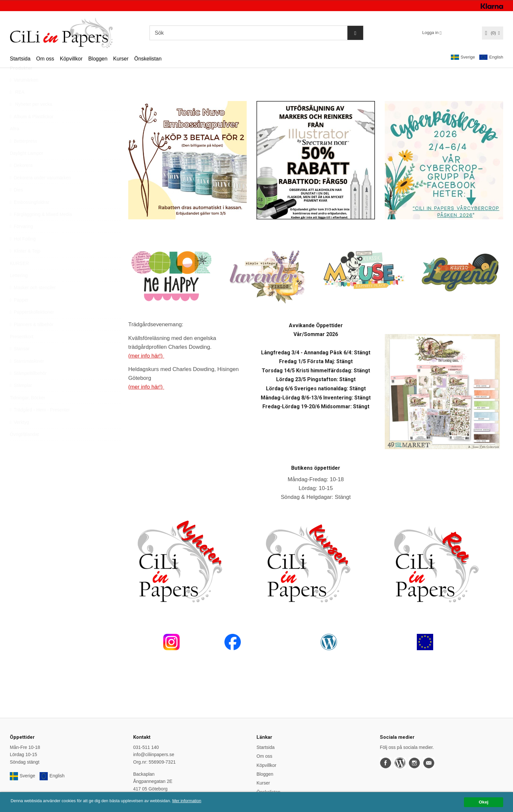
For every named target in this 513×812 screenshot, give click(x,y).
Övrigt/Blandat (24, 450)
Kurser (121, 59)
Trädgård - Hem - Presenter (40, 425)
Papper (19, 315)
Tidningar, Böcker (27, 413)
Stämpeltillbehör (28, 389)
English (491, 57)
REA (17, 108)
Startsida (20, 59)
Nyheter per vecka (31, 120)
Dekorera (21, 181)
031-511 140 (146, 747)
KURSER (19, 279)
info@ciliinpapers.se (154, 754)
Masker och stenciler (33, 303)
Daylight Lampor (27, 169)
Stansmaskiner (27, 376)
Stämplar (21, 401)
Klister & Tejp (25, 266)
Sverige (463, 57)
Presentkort (22, 352)
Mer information (198, 808)
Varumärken (24, 95)
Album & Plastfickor (32, 132)
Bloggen (98, 59)
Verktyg (19, 437)
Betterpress (24, 156)
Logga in (431, 33)
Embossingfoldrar (30, 217)
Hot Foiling (23, 254)
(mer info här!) (146, 356)
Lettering (19, 291)
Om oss (45, 59)
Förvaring (21, 242)
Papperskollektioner (32, 328)
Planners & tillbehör (32, 340)
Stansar (20, 364)
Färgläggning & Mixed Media (41, 230)
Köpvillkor (71, 59)
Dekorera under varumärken (40, 193)
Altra (15, 144)
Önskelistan (148, 59)
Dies (16, 205)
